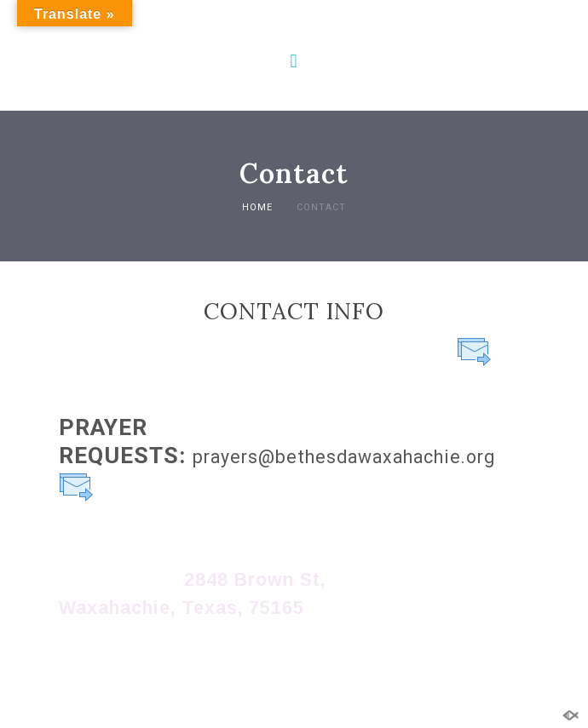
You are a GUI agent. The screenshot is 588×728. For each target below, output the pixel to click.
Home (257, 207)
